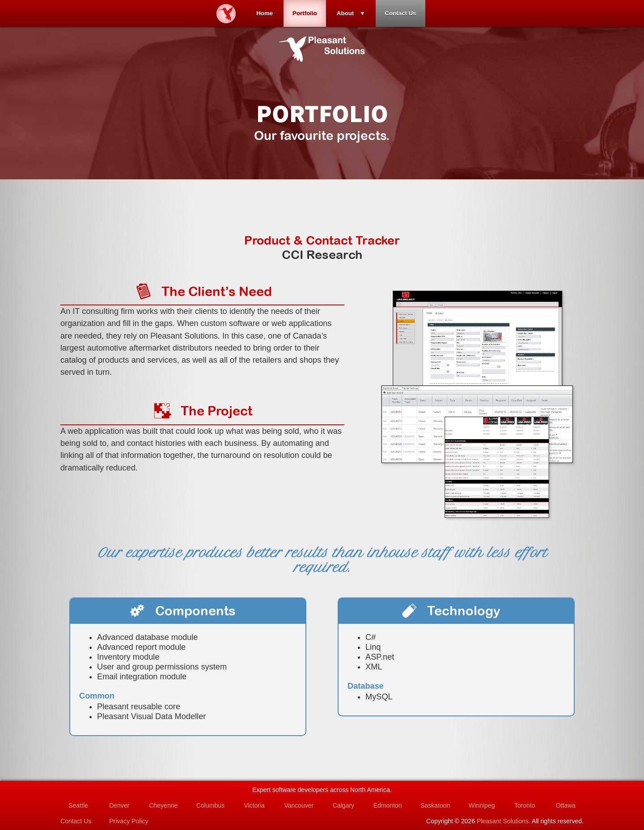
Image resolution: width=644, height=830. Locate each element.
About (345, 13)
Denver (119, 805)
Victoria (254, 805)
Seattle (78, 805)
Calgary (343, 805)
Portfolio (305, 13)
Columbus (210, 805)
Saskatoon (435, 805)
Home (265, 13)
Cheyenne (163, 805)
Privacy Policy (129, 821)
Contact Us (400, 13)
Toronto (525, 805)
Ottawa (566, 805)
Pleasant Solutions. (504, 821)
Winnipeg (482, 805)
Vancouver (299, 805)
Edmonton (388, 805)
